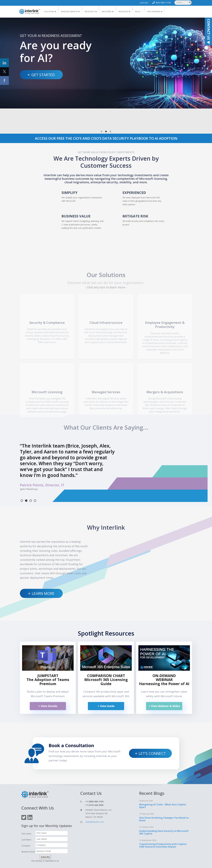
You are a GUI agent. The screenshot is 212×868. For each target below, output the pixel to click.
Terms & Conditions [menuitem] (138, 863)
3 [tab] (110, 111)
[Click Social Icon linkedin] (4, 63)
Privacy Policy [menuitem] (122, 863)
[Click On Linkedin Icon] (30, 804)
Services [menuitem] (86, 863)
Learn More (43, 578)
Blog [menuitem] (138, 12)
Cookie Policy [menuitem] (153, 863)
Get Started (43, 75)
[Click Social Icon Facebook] (4, 80)
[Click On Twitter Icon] (24, 804)
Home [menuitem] (77, 863)
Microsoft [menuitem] (90, 12)
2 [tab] (106, 111)
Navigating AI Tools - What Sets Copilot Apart (163, 790)
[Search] (183, 2)
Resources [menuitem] (123, 12)
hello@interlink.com (95, 806)
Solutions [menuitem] (49, 12)
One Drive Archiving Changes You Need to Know (164, 803)
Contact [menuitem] (95, 863)
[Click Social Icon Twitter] (4, 72)
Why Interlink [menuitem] (154, 12)
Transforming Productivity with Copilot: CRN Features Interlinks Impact (163, 830)
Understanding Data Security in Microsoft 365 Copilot (164, 817)
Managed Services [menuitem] (69, 12)
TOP (183, 862)
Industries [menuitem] (107, 12)
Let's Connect (152, 738)
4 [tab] (35, 485)
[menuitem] (161, 2)
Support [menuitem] (144, 3)
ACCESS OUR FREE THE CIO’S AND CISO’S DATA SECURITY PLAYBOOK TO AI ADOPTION (106, 118)
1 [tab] (102, 111)
